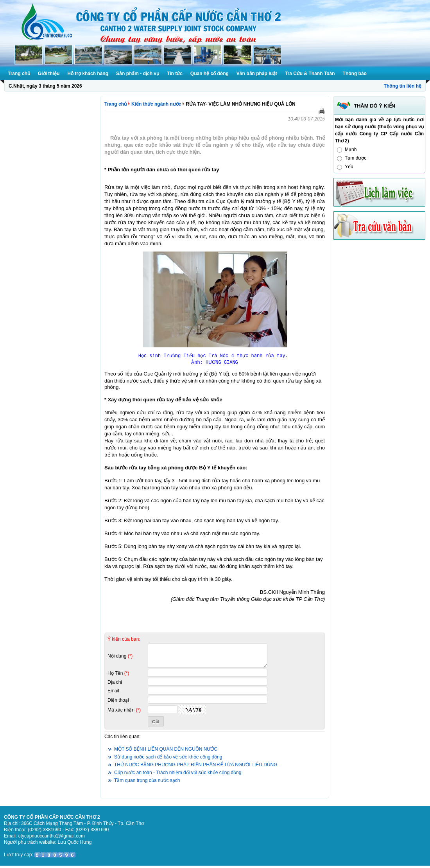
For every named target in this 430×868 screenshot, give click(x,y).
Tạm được (356, 158)
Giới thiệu (49, 74)
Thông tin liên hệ (403, 86)
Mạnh (351, 149)
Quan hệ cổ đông (210, 74)
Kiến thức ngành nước (156, 104)
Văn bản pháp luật (257, 74)
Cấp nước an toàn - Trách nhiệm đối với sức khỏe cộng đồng (178, 775)
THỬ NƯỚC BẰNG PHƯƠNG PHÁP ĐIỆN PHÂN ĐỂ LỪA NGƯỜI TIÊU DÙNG (196, 767)
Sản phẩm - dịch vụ (138, 74)
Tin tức (175, 74)
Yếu (349, 167)
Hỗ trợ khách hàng (88, 74)
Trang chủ (19, 74)
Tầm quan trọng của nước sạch (147, 783)
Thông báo (355, 74)
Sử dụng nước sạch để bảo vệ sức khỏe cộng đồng (168, 759)
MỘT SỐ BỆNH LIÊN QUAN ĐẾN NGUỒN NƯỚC (166, 751)
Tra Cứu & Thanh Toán (310, 74)
